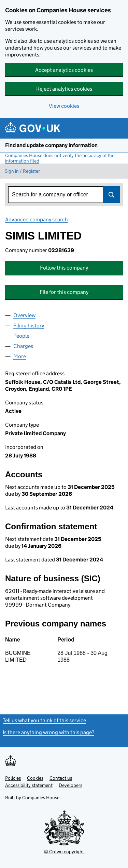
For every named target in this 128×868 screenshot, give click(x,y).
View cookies (64, 106)
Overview (24, 315)
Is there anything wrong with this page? (48, 732)
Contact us (61, 778)
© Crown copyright (64, 852)
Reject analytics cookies (64, 89)
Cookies (35, 778)
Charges (23, 346)
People (21, 336)
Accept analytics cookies (64, 70)
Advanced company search (37, 219)
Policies (13, 778)
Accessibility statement (29, 785)
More (20, 356)
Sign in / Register (22, 171)
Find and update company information (51, 145)
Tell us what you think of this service (44, 720)
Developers (70, 785)
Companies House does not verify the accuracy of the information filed (60, 158)
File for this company (64, 292)
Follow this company (64, 268)
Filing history (29, 326)
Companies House (41, 798)
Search (112, 195)
